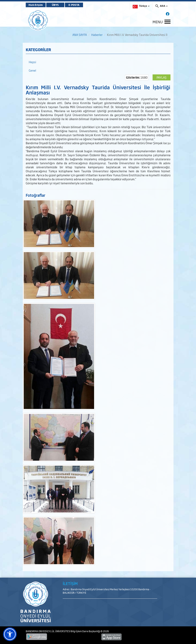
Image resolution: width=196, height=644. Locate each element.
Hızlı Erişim (36, 5)
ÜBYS (55, 5)
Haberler (97, 35)
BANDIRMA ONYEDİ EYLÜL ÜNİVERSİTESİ (48, 631)
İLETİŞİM (70, 583)
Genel (32, 70)
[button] (10, 634)
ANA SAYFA (80, 35)
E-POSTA (74, 5)
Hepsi (32, 62)
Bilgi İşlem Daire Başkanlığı (86, 631)
